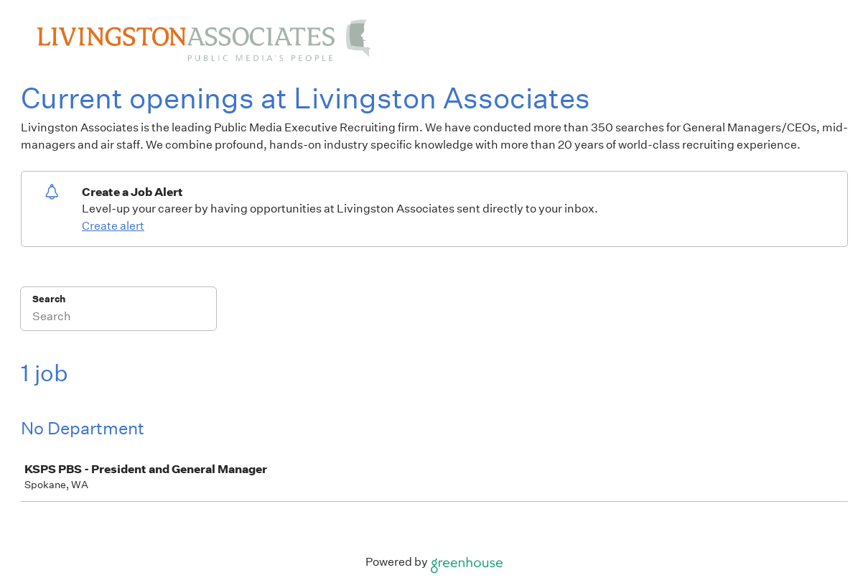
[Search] (118, 318)
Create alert (113, 226)
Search (49, 299)
